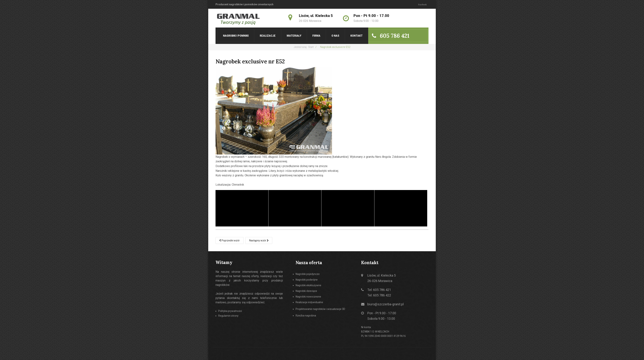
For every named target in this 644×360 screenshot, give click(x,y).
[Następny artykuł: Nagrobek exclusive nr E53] (259, 240)
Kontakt (356, 36)
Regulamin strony (228, 315)
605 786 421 (391, 36)
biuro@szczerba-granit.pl (386, 304)
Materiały (294, 36)
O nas (335, 36)
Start (311, 47)
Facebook (422, 5)
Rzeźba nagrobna (306, 316)
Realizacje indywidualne (309, 302)
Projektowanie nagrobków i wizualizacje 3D (320, 309)
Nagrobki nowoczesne (308, 297)
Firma (316, 36)
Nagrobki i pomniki (236, 36)
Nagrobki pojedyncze (308, 274)
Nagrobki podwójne (307, 280)
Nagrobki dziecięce (306, 291)
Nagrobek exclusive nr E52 (250, 61)
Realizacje (268, 36)
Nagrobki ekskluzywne (308, 285)
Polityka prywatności (230, 311)
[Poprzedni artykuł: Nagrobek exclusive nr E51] (230, 240)
